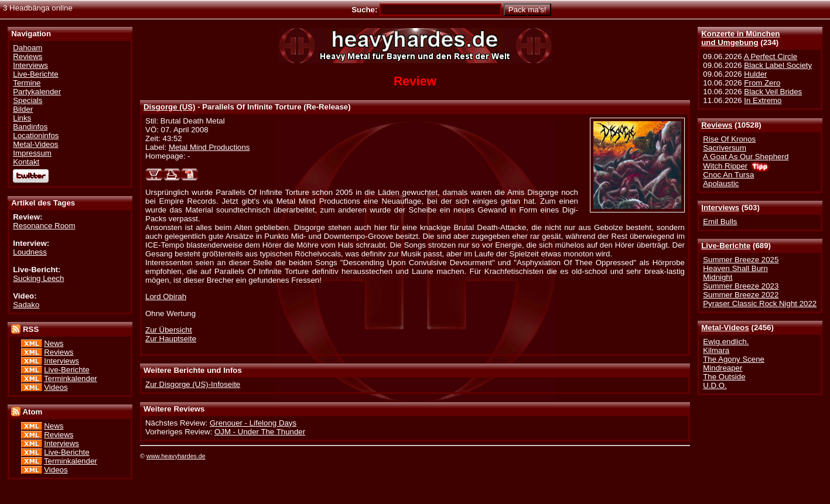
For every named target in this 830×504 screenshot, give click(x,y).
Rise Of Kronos (729, 139)
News (54, 343)
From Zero (762, 83)
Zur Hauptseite (171, 339)
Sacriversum (725, 148)
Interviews (720, 208)
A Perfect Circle (771, 56)
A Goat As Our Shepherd (746, 157)
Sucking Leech (38, 278)
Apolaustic (721, 184)
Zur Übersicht (169, 330)
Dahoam (28, 48)
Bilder (23, 109)
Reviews (717, 125)
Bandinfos (30, 127)
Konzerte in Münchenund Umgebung (740, 38)
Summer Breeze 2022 (741, 295)
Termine (27, 83)
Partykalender (37, 92)
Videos (56, 387)
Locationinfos (36, 136)
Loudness (30, 252)
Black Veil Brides (773, 92)
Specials (28, 100)
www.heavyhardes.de (176, 456)
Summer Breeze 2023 (741, 286)
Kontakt (26, 162)
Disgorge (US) (169, 107)
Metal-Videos (725, 328)
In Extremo (763, 100)
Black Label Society (778, 65)
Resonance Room (44, 226)
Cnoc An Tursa (728, 175)
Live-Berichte (726, 246)
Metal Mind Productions (209, 147)
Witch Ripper (725, 166)
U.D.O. (715, 385)
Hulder (755, 74)
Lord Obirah (166, 296)
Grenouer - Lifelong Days (253, 423)
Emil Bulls (720, 222)
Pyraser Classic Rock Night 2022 (760, 304)
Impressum (32, 153)
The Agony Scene (734, 359)
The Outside (724, 377)
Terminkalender (71, 378)
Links (22, 118)
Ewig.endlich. (726, 342)
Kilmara (716, 350)
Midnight (718, 277)
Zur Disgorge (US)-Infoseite (193, 384)
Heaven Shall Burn (735, 268)
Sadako (26, 305)
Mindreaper (723, 368)
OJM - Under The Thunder (260, 432)
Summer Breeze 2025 (741, 260)
